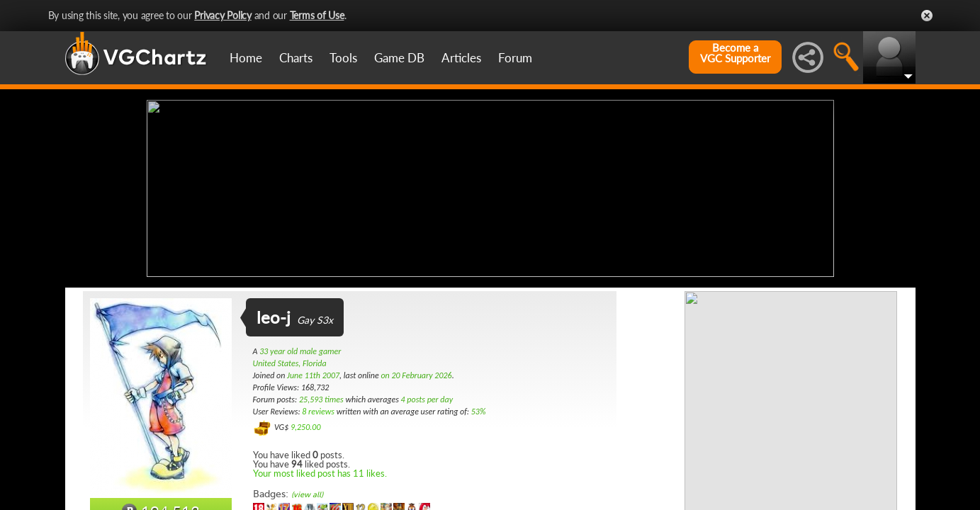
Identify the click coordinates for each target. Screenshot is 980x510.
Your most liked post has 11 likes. (320, 473)
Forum (515, 58)
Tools (343, 58)
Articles (461, 58)
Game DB (399, 58)
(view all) (307, 495)
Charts (296, 58)
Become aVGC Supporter (735, 53)
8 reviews (318, 412)
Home (246, 58)
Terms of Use (317, 15)
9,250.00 (306, 427)
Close (927, 16)
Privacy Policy (223, 15)
